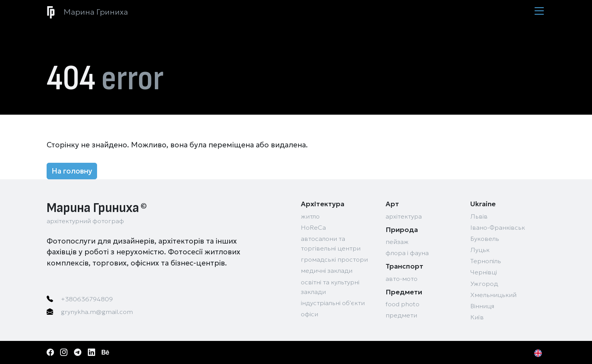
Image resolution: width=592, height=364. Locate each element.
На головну (72, 171)
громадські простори (334, 260)
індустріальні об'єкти (333, 303)
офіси (309, 314)
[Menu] (539, 12)
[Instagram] (66, 352)
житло (310, 216)
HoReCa (313, 228)
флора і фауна (407, 253)
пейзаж (397, 242)
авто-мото (402, 279)
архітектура (404, 216)
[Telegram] (80, 352)
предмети (401, 315)
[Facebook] (53, 352)
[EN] (540, 352)
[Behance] (108, 352)
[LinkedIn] (94, 352)
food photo (402, 304)
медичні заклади (327, 271)
